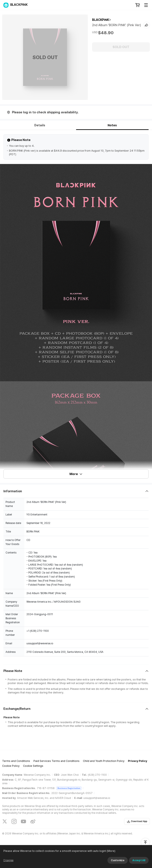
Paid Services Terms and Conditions (56, 761)
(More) (111, 851)
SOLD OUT (121, 47)
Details (40, 125)
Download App (137, 821)
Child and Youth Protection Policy (104, 761)
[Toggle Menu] (146, 5)
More (76, 474)
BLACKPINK (101, 20)
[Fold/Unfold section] (76, 491)
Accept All (139, 860)
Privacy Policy (138, 761)
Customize (118, 860)
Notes (112, 125)
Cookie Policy (11, 766)
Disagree (8, 860)
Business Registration (69, 788)
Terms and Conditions (16, 761)
